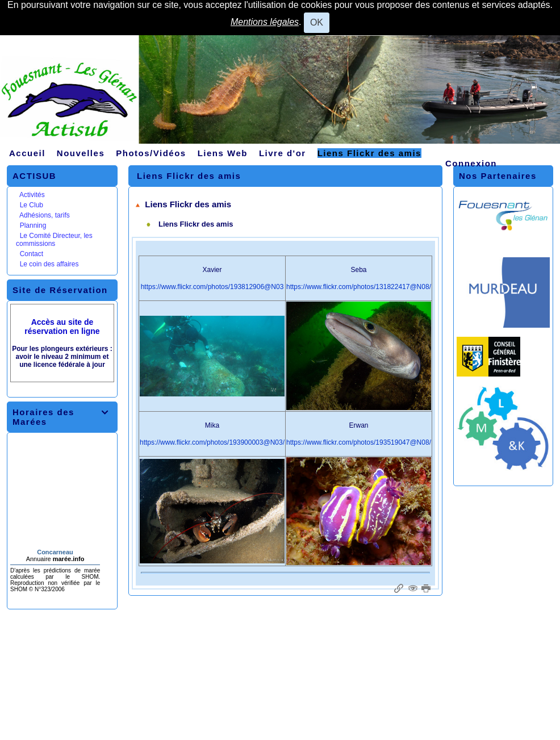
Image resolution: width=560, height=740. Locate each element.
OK (317, 22)
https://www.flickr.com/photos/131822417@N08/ (359, 287)
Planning (33, 225)
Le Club (32, 205)
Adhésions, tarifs (45, 215)
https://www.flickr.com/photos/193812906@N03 (212, 287)
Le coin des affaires (49, 264)
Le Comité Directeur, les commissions (54, 240)
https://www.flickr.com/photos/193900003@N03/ (212, 442)
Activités (32, 195)
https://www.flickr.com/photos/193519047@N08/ (359, 442)
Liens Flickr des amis (183, 204)
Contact (32, 254)
